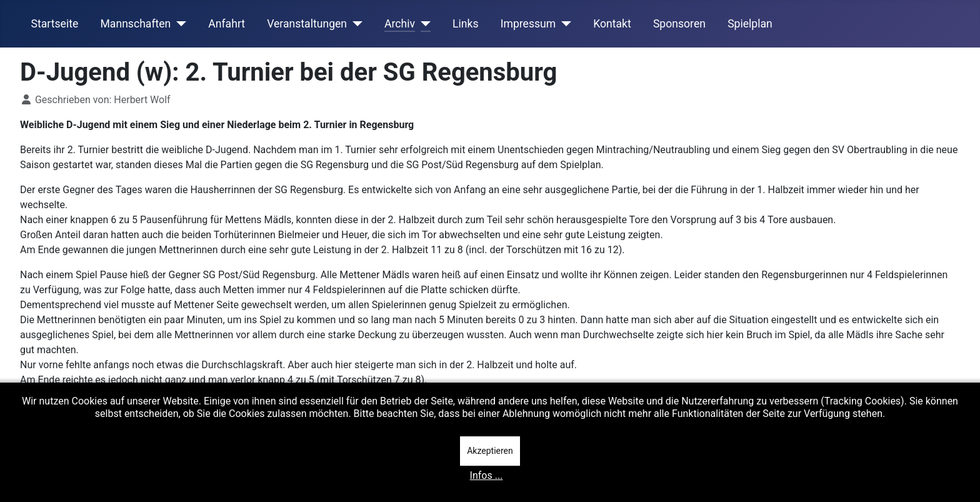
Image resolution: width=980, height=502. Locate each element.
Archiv (400, 24)
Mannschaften (135, 24)
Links (465, 24)
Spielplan (750, 24)
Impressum (528, 24)
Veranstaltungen (307, 24)
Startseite (55, 24)
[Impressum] (563, 24)
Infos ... (487, 475)
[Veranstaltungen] (355, 24)
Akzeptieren (490, 451)
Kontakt (612, 24)
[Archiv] (423, 24)
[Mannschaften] (178, 24)
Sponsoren (679, 24)
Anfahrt (227, 24)
